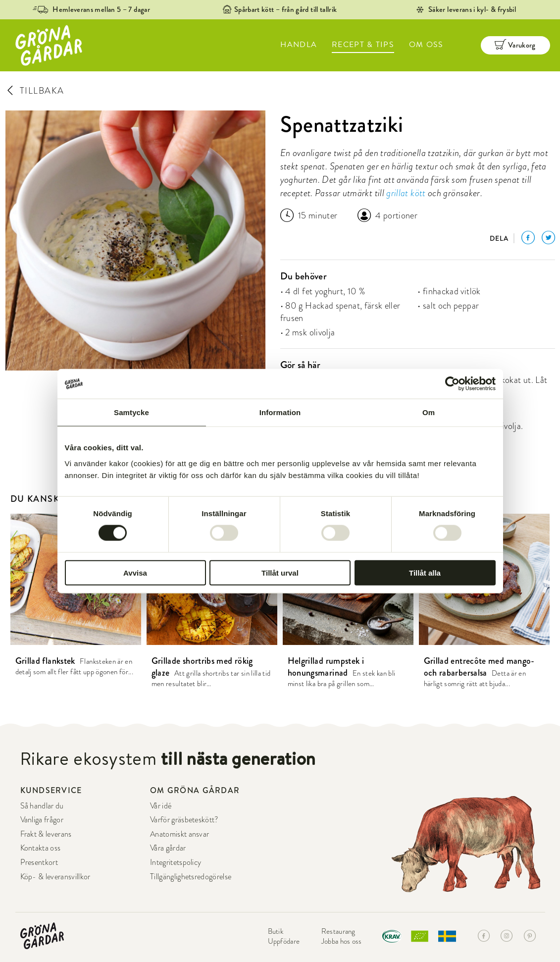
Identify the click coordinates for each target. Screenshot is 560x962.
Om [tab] (429, 412)
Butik (276, 931)
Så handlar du (42, 806)
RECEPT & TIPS (363, 45)
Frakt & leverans (46, 834)
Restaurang (338, 931)
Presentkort (39, 862)
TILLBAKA (35, 90)
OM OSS (426, 45)
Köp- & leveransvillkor (55, 877)
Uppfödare (284, 941)
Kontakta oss (41, 848)
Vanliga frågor (42, 820)
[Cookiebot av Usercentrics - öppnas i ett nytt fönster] (452, 384)
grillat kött (406, 193)
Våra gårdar (168, 848)
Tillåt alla (425, 572)
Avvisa (135, 572)
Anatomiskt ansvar (179, 834)
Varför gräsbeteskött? (184, 820)
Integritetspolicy (176, 862)
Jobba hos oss (342, 941)
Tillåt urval (280, 572)
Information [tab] (280, 412)
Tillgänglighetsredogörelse (191, 877)
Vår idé (161, 806)
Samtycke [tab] (131, 412)
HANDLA (299, 45)
